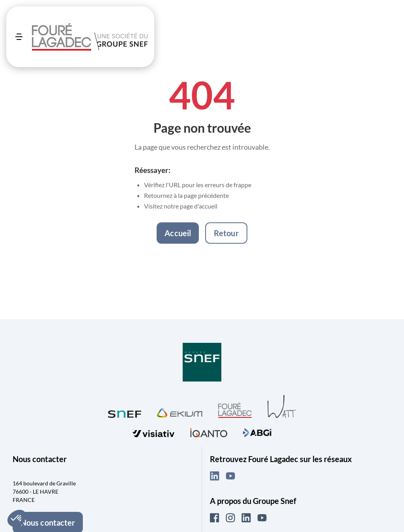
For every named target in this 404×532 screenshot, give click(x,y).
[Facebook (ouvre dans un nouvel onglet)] (215, 518)
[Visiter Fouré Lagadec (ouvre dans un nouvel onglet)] (235, 410)
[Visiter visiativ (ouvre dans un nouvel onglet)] (153, 432)
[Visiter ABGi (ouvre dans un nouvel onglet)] (257, 432)
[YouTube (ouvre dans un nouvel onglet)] (230, 476)
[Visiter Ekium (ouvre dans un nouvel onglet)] (180, 412)
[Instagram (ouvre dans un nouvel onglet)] (230, 518)
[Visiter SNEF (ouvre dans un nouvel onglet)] (125, 412)
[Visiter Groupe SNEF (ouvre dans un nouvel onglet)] (202, 363)
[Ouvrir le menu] (19, 37)
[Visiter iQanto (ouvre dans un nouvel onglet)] (209, 431)
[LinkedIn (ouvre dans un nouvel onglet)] (215, 476)
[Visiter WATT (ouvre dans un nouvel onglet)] (282, 406)
